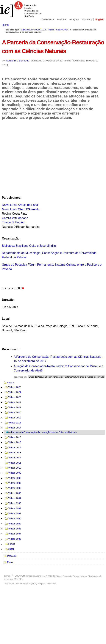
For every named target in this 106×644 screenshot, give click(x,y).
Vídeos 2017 (62, 30)
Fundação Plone (70, 576)
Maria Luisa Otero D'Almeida (21, 209)
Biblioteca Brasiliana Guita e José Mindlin (29, 246)
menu (6, 25)
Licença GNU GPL (14, 579)
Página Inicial (26, 30)
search (99, 25)
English (99, 19)
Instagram (74, 19)
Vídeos (51, 30)
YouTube (61, 19)
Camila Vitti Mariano (15, 218)
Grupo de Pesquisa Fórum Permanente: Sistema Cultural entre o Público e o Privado (66, 377)
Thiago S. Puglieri (13, 222)
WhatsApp (87, 19)
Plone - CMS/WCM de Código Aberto (24, 576)
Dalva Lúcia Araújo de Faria (20, 205)
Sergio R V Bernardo (18, 61)
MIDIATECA (40, 30)
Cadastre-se (48, 19)
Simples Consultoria (47, 584)
